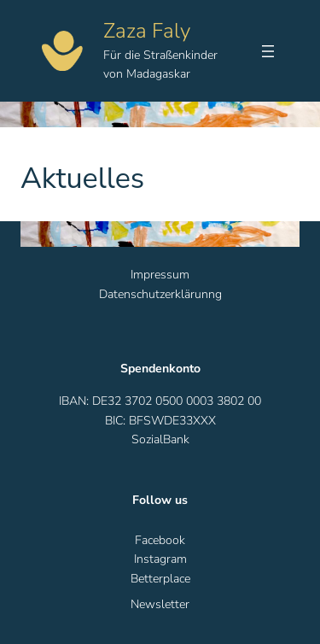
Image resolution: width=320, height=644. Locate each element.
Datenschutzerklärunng (160, 294)
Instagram (160, 559)
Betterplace (160, 579)
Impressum (160, 275)
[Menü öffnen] (268, 51)
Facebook (160, 540)
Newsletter (160, 604)
